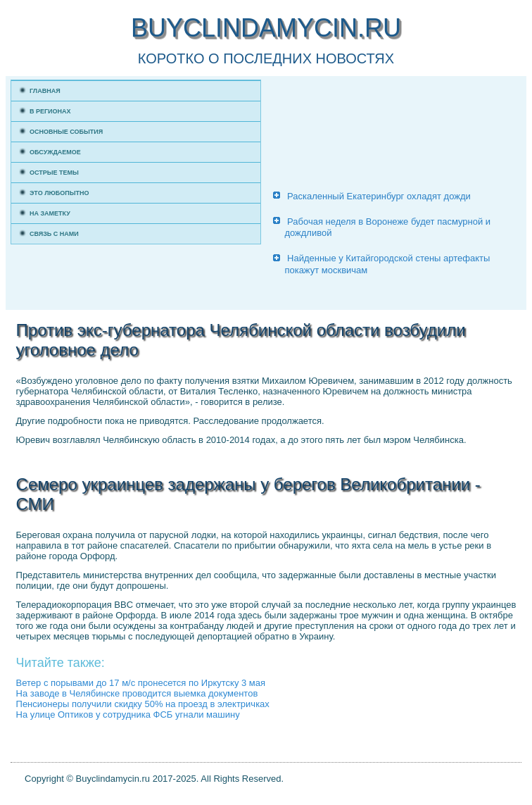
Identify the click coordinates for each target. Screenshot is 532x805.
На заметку (50, 213)
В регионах (50, 111)
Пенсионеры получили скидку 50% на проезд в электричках (143, 704)
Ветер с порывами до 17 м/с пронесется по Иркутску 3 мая (141, 683)
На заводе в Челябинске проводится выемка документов (137, 693)
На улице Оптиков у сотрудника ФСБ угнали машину (128, 714)
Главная (45, 91)
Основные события (66, 132)
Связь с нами (54, 234)
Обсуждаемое (55, 152)
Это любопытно (59, 193)
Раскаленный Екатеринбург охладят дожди (379, 196)
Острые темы (54, 173)
